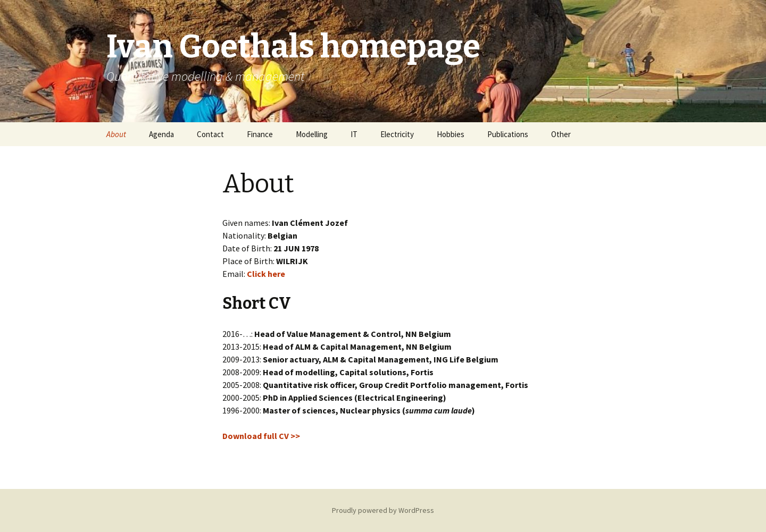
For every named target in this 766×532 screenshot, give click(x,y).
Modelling (312, 134)
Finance (260, 134)
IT (354, 134)
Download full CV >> (261, 436)
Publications (508, 134)
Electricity (397, 134)
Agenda (161, 134)
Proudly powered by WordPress (383, 510)
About (116, 134)
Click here (266, 274)
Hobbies (451, 134)
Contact (210, 134)
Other (561, 134)
